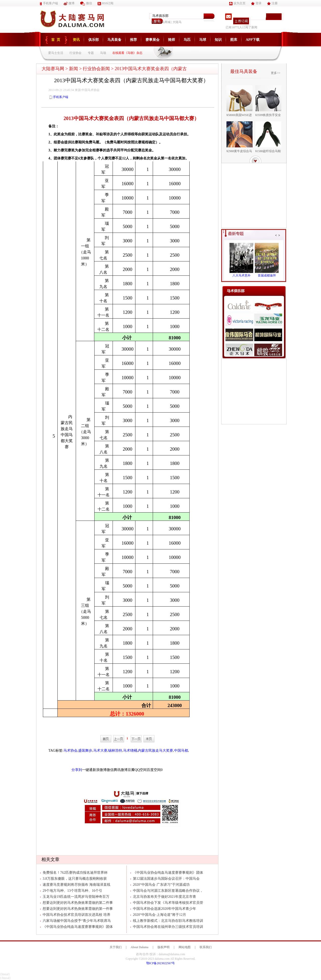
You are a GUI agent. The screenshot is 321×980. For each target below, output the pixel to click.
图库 (234, 40)
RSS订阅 (105, 3)
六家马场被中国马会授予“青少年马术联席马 (75, 921)
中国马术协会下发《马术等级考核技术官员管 (167, 903)
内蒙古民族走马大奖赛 (155, 751)
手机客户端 (49, 3)
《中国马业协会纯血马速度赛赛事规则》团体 (76, 927)
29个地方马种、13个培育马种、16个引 (71, 891)
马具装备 (114, 40)
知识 (218, 40)
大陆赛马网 (53, 69)
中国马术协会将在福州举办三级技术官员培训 (167, 927)
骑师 (172, 40)
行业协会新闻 (96, 69)
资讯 (76, 40)
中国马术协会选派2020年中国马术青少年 (163, 909)
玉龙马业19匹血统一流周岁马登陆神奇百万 (75, 897)
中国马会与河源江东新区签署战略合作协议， (167, 891)
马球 (203, 40)
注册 (272, 3)
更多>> (276, 73)
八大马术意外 (242, 275)
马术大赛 (100, 751)
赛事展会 (152, 40)
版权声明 (164, 947)
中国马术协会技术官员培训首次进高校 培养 (75, 915)
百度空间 (154, 770)
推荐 (133, 40)
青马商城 (165, 22)
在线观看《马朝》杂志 (127, 53)
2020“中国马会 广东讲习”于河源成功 (160, 885)
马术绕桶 (130, 751)
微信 (86, 3)
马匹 (187, 40)
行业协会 (75, 53)
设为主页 (237, 3)
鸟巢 (154, 22)
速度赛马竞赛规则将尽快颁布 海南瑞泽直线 (75, 885)
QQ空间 (141, 770)
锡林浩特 (115, 751)
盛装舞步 (85, 751)
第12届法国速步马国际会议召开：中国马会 (165, 879)
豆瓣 (131, 770)
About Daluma (140, 947)
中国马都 (181, 751)
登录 (256, 3)
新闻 (73, 69)
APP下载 (253, 40)
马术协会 (70, 751)
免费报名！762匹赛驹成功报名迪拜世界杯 (74, 873)
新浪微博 (100, 770)
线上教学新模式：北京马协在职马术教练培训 (167, 921)
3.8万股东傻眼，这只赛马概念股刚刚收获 (73, 879)
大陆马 (177, 22)
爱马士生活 (56, 53)
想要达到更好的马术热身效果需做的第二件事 (76, 903)
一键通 (87, 770)
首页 (57, 40)
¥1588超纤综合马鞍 (268, 151)
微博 (69, 3)
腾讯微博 (121, 770)
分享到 (77, 770)
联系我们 (206, 947)
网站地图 (185, 947)
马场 (103, 53)
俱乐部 (94, 40)
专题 (91, 53)
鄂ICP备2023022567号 (161, 963)
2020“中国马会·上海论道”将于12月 (158, 915)
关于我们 (116, 947)
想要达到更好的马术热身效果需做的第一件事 (76, 909)
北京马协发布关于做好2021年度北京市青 (163, 897)
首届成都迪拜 (267, 275)
